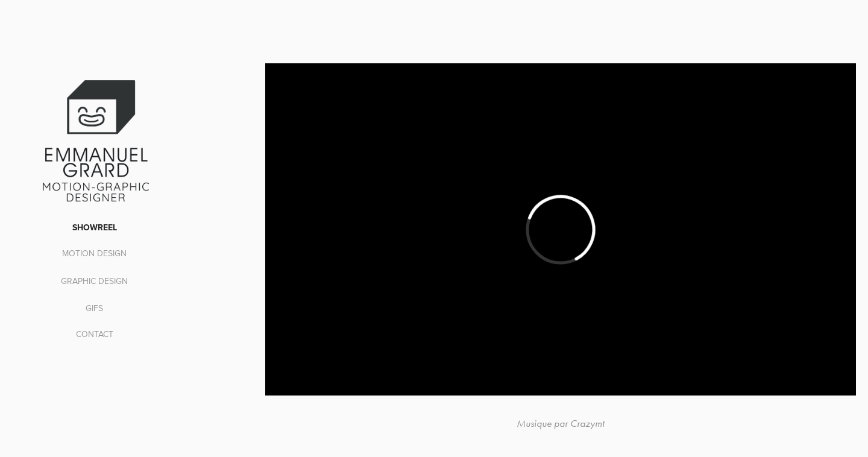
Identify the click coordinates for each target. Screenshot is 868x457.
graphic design (94, 281)
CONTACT (95, 334)
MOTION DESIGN (94, 253)
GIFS (94, 308)
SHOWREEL (95, 227)
